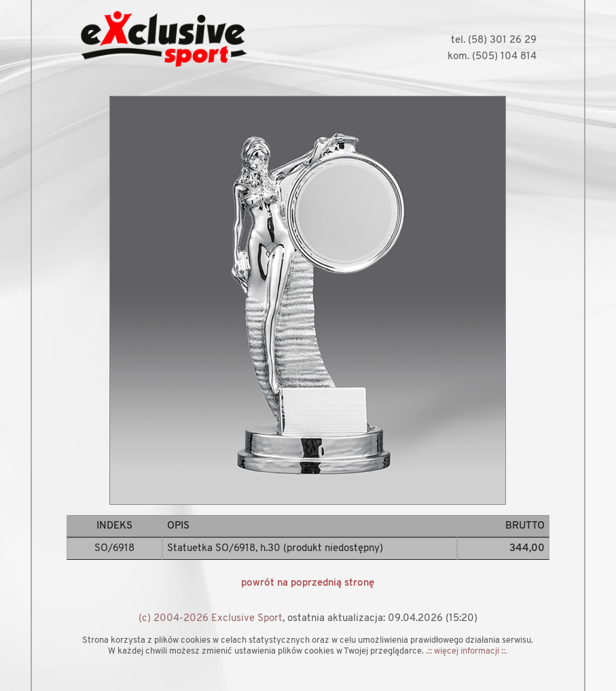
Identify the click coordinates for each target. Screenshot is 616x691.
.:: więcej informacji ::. (467, 651)
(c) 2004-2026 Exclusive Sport (211, 619)
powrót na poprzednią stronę (308, 583)
